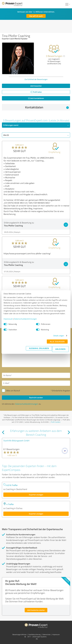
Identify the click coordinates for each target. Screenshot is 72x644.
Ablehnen (60, 349)
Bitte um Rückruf (13, 391)
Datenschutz (46, 634)
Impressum (8, 319)
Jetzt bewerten (36, 86)
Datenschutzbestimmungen (26, 319)
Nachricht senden (36, 397)
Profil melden (56, 422)
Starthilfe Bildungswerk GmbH (16, 441)
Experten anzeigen (36, 495)
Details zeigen (59, 336)
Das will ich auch (36, 16)
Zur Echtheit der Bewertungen (36, 79)
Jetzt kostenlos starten (36, 610)
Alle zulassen (57, 341)
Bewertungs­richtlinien (19, 634)
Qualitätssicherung (34, 634)
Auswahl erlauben (39, 348)
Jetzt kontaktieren (36, 98)
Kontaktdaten (47, 107)
